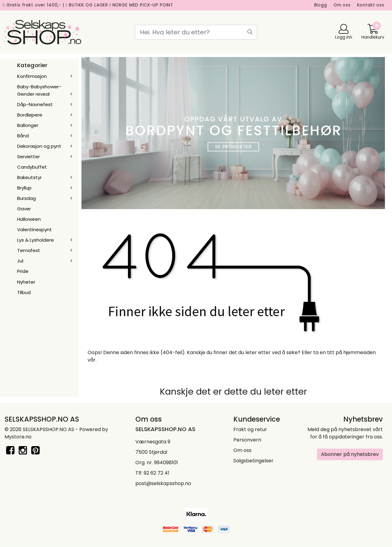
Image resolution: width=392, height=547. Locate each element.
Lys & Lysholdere (36, 240)
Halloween (29, 219)
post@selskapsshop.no (163, 483)
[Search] (196, 32)
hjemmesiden (360, 352)
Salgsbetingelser (253, 461)
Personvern (247, 440)
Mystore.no (18, 437)
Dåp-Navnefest (35, 104)
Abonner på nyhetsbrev (350, 454)
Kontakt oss (371, 5)
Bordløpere (30, 115)
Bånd (23, 136)
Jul (20, 261)
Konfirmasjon (32, 76)
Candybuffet (32, 167)
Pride (23, 271)
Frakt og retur (250, 429)
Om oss (342, 5)
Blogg (321, 5)
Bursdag (26, 198)
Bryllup (24, 188)
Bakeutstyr (29, 177)
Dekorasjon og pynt (39, 146)
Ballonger (28, 125)
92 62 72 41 (156, 473)
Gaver (24, 209)
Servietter (28, 157)
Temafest (29, 250)
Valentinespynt (34, 230)
